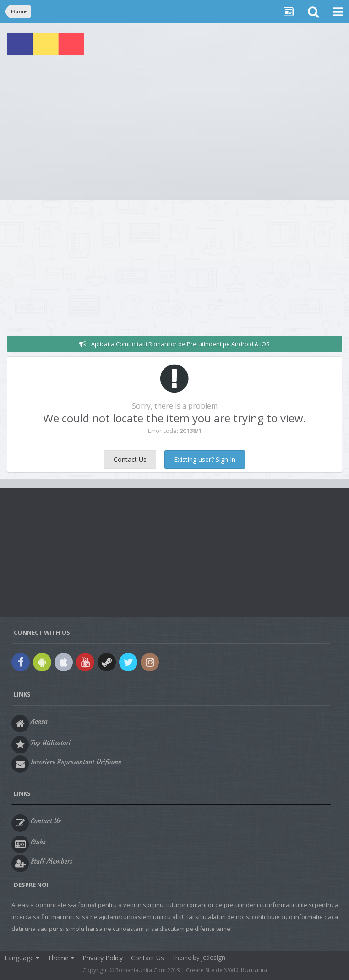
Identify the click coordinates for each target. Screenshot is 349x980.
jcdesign (213, 957)
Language (22, 958)
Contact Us (130, 459)
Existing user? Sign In (205, 459)
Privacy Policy (103, 958)
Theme (61, 958)
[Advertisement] (174, 132)
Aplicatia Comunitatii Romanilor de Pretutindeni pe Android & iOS (180, 344)
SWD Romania (245, 970)
